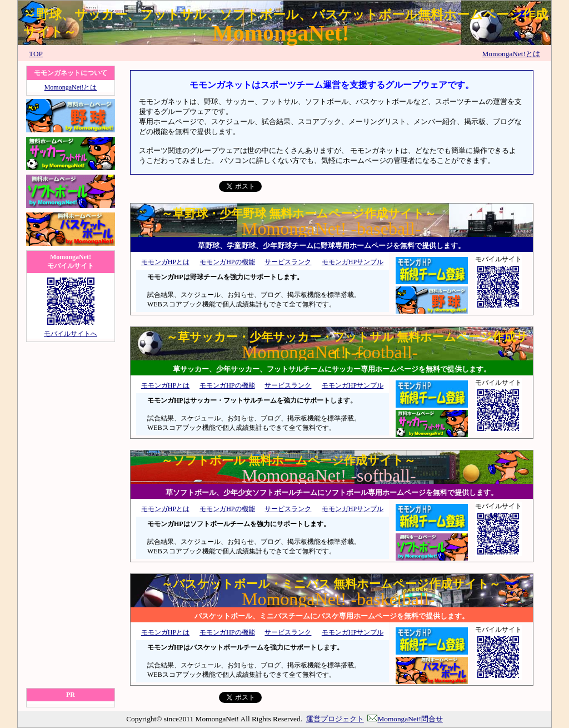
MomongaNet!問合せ (405, 719)
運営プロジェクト (335, 719)
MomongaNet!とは (511, 54)
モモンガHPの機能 (227, 262)
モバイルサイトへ (71, 334)
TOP (36, 54)
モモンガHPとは (165, 262)
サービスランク (288, 262)
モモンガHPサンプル (353, 262)
